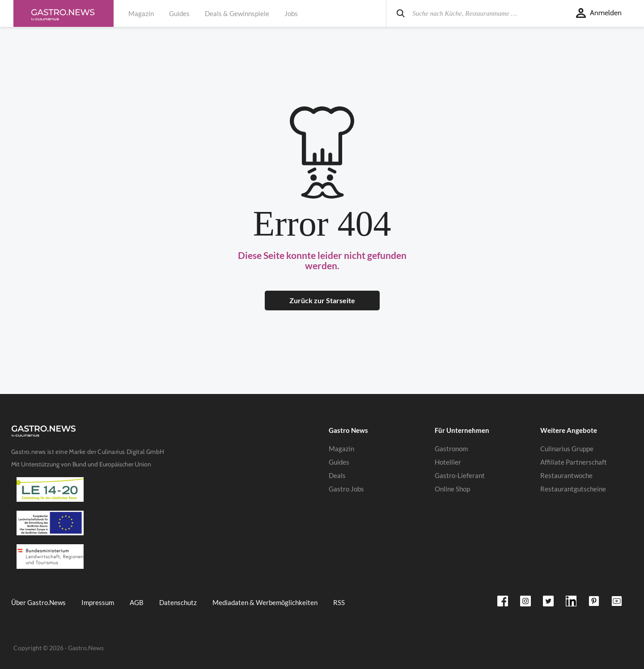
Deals (337, 475)
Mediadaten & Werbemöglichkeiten (265, 602)
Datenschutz (178, 602)
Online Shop (452, 489)
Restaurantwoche (566, 475)
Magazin (141, 13)
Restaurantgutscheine (573, 489)
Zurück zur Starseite (322, 300)
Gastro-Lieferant (460, 475)
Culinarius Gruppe (567, 449)
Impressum (98, 602)
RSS (339, 602)
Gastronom (451, 449)
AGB (137, 602)
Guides (179, 13)
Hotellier (448, 462)
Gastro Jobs (346, 489)
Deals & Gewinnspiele (237, 13)
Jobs (291, 13)
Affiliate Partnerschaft (574, 462)
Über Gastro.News (38, 602)
